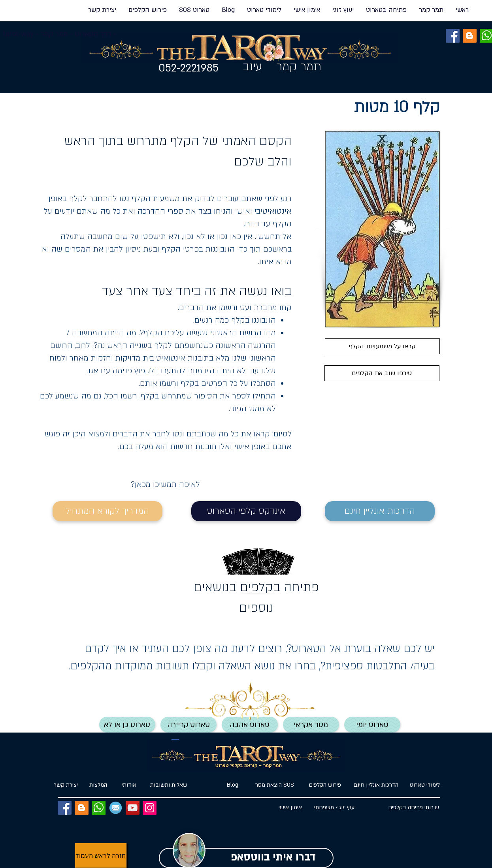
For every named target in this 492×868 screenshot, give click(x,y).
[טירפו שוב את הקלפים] (382, 373)
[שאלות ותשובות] (169, 785)
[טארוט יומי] (372, 725)
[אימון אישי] (290, 808)
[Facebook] (453, 36)
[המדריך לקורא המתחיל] (107, 511)
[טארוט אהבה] (250, 725)
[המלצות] (98, 785)
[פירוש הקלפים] (325, 785)
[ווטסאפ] (99, 808)
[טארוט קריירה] (189, 725)
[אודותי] (129, 785)
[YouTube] (133, 808)
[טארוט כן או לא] (127, 725)
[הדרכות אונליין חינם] (380, 511)
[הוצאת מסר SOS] (275, 785)
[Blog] (233, 785)
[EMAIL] (116, 808)
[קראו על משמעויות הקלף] (382, 346)
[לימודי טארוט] (422, 785)
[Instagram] (150, 808)
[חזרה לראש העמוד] (101, 855)
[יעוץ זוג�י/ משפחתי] (335, 808)
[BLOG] (470, 36)
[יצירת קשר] (66, 785)
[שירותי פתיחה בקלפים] (414, 808)
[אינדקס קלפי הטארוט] (246, 511)
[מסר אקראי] (311, 725)
